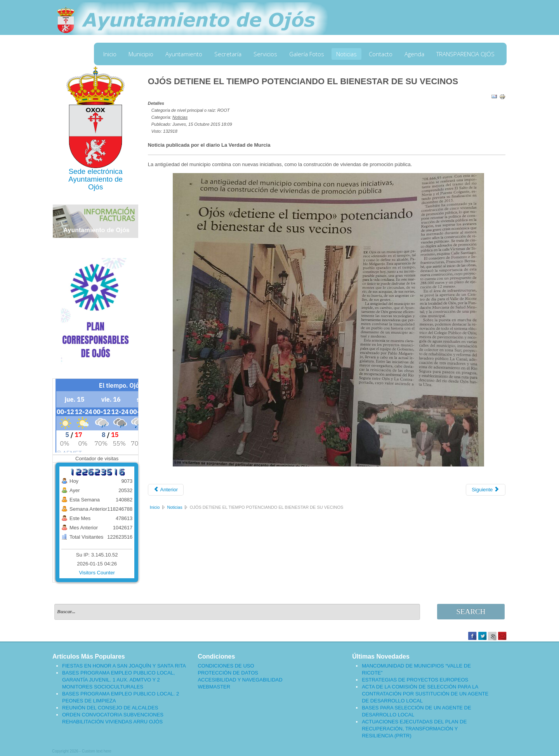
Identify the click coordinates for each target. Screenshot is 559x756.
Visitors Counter (97, 573)
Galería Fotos (307, 54)
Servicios (265, 54)
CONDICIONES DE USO (226, 666)
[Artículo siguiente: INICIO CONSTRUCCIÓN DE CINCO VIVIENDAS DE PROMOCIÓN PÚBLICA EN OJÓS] (486, 490)
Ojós (95, 187)
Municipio (141, 54)
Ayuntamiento (184, 54)
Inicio (110, 54)
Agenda (414, 54)
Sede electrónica (96, 171)
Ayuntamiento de (95, 179)
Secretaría (228, 54)
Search (471, 611)
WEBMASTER (214, 687)
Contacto (381, 54)
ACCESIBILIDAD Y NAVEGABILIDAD (240, 680)
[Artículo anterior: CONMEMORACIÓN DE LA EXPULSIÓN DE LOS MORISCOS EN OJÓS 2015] (166, 490)
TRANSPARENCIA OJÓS (465, 54)
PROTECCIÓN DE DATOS (228, 673)
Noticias (346, 54)
